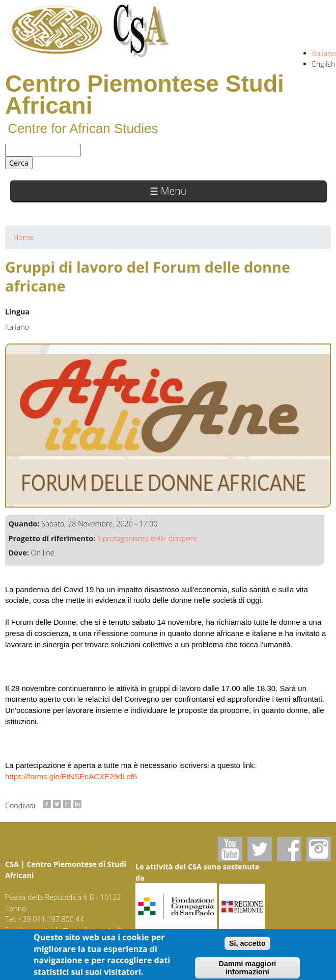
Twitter (260, 849)
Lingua (17, 312)
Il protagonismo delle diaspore (147, 538)
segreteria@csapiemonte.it (74, 930)
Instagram (319, 849)
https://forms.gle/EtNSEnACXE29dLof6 (71, 776)
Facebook (289, 849)
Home (23, 237)
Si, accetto (247, 946)
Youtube (230, 849)
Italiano (324, 53)
